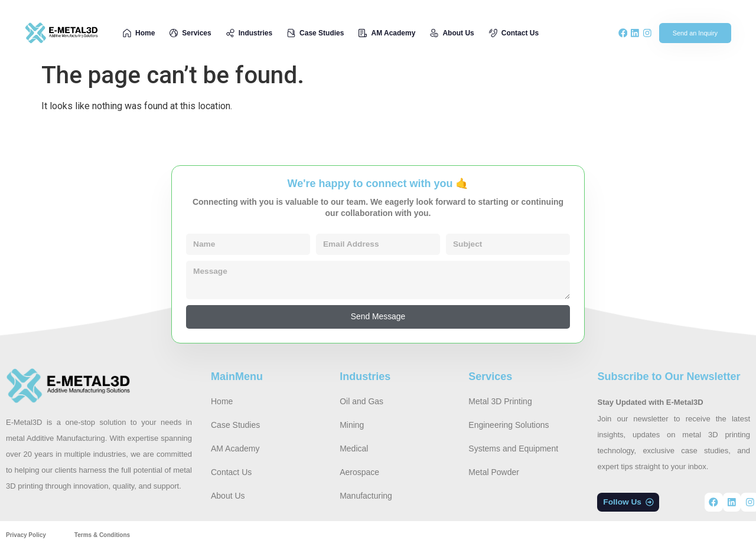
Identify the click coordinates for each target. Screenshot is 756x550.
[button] (629, 503)
